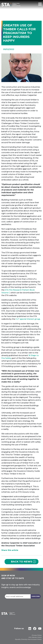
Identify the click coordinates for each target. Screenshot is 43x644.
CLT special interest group (28, 319)
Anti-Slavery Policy (35, 637)
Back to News (21, 562)
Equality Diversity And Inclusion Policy (28, 639)
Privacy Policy (37, 635)
